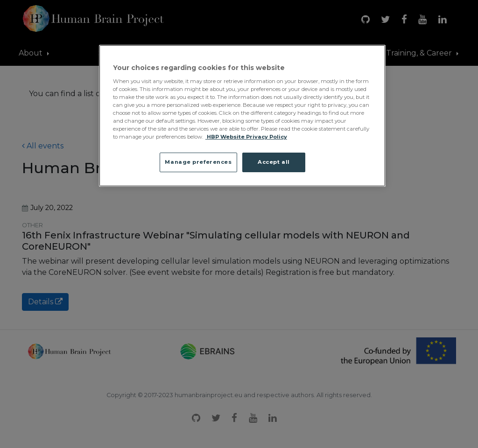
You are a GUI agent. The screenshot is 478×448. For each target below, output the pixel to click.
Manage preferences (198, 162)
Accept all (274, 162)
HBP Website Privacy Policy (246, 137)
